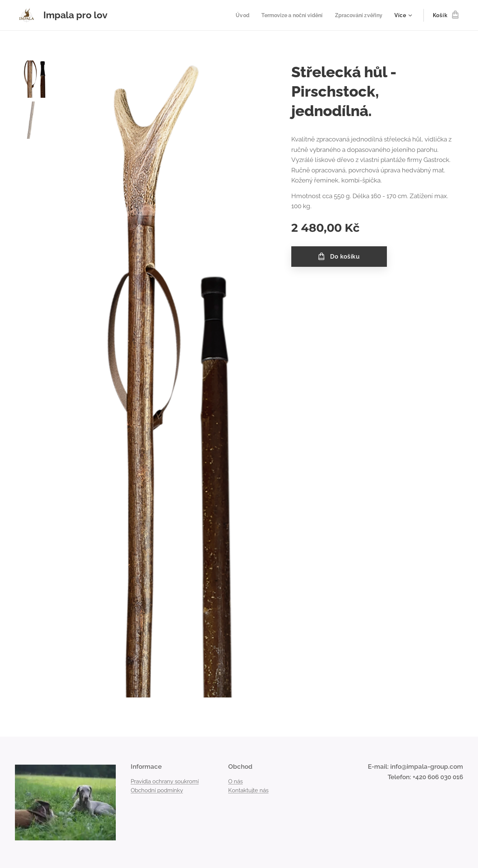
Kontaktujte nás (248, 790)
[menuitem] (235, 15)
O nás (235, 781)
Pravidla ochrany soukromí (165, 781)
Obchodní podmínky (157, 790)
